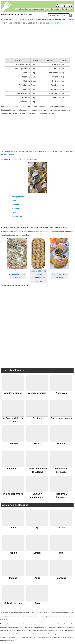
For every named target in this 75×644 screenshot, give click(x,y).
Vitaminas (16, 204)
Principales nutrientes (20, 197)
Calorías (15, 201)
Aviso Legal (10, 641)
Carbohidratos (17, 216)
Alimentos (64, 5)
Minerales (16, 208)
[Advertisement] (37, 41)
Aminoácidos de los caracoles (60, 276)
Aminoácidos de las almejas (17, 276)
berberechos (9, 155)
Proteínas (16, 212)
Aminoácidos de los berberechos (17, 15)
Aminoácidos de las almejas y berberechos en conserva (38, 276)
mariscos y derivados (55, 23)
